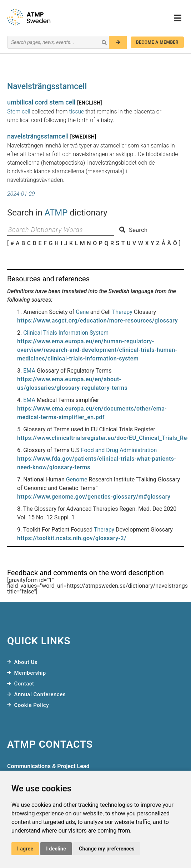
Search (133, 230)
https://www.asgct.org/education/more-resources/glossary (97, 321)
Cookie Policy (32, 705)
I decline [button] (56, 849)
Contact (24, 684)
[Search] (118, 42)
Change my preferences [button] (107, 849)
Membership (30, 673)
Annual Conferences (40, 694)
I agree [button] (25, 849)
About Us (26, 662)
